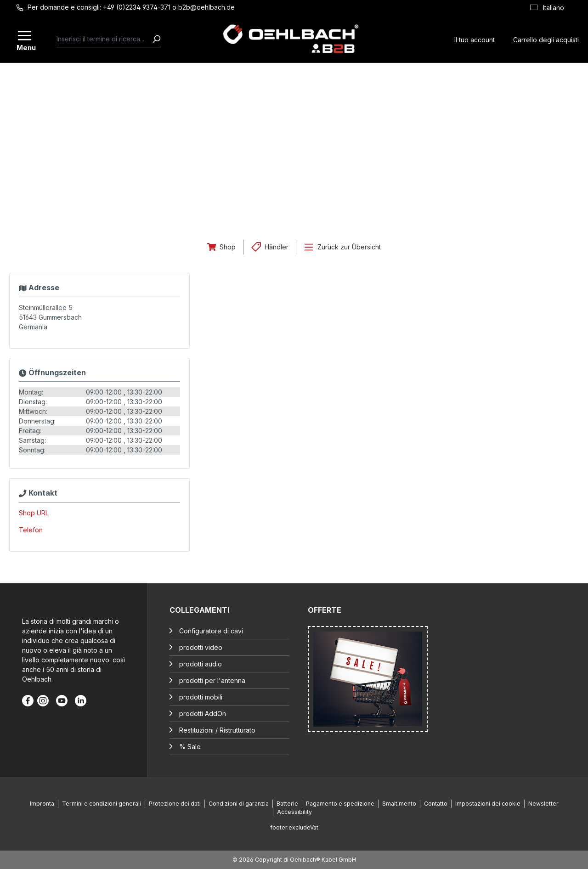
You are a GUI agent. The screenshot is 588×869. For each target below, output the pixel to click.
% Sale (190, 747)
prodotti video (201, 647)
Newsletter (543, 804)
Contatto (436, 804)
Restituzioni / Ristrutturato (217, 730)
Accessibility (294, 812)
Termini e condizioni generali (102, 804)
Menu (25, 47)
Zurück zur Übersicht (349, 247)
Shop (228, 247)
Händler (277, 247)
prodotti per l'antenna (212, 680)
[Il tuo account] (475, 39)
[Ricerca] (156, 39)
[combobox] (104, 39)
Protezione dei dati (175, 804)
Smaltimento (399, 804)
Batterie (287, 804)
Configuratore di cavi (211, 631)
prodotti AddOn (203, 714)
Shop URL (34, 513)
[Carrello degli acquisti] (546, 39)
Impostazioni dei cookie (488, 804)
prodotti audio (201, 664)
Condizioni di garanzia (239, 804)
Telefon (31, 530)
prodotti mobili (201, 697)
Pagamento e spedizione (340, 804)
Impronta (42, 804)
